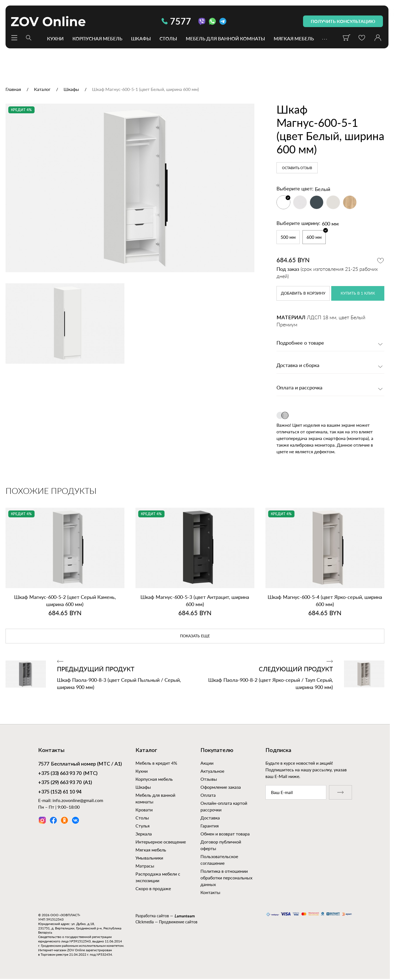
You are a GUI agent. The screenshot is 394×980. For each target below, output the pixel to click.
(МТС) (68, 774)
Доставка (210, 818)
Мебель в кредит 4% (156, 763)
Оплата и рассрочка (299, 388)
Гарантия (210, 826)
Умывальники (149, 858)
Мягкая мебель (294, 38)
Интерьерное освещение (161, 842)
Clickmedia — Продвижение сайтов (166, 922)
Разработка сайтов (152, 916)
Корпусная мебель (97, 38)
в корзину (303, 294)
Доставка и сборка (298, 366)
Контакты (210, 892)
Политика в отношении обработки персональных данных (226, 878)
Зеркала (144, 834)
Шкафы (141, 38)
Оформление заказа (221, 787)
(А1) (65, 783)
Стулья (143, 826)
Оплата (208, 795)
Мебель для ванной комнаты (225, 38)
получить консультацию (343, 21)
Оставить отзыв (297, 168)
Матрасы (145, 866)
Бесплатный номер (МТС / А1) (80, 764)
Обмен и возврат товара (225, 834)
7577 (176, 21)
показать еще (195, 636)
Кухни (55, 38)
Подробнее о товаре (300, 343)
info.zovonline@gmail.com (78, 800)
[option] (130, 188)
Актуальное (212, 771)
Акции (207, 763)
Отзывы (209, 779)
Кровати (144, 810)
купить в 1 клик (358, 294)
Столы (168, 38)
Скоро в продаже (153, 888)
